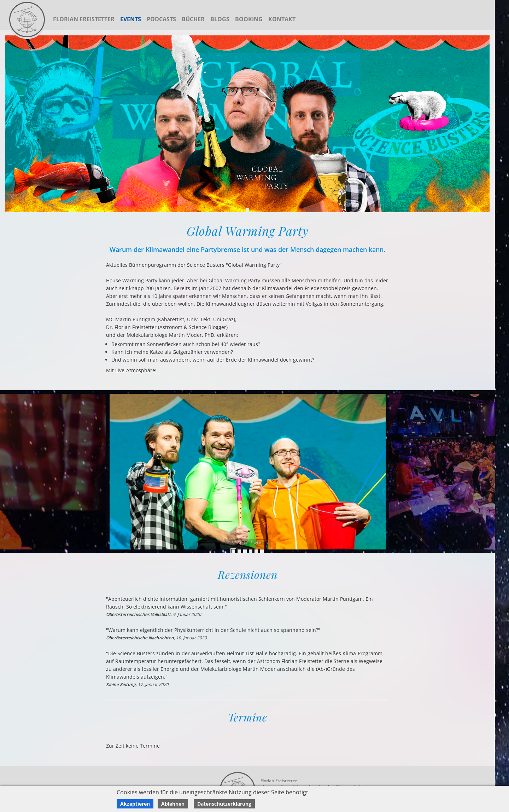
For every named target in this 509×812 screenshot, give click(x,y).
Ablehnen (173, 804)
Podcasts (161, 19)
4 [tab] (251, 551)
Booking (249, 19)
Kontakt (282, 19)
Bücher (193, 19)
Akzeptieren (135, 804)
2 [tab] (239, 551)
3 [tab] (245, 551)
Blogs (220, 19)
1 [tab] (247, 210)
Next (7, 472)
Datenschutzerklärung (224, 804)
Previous (488, 472)
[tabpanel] (247, 124)
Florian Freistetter (84, 19)
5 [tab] (256, 551)
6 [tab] (262, 551)
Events (131, 19)
